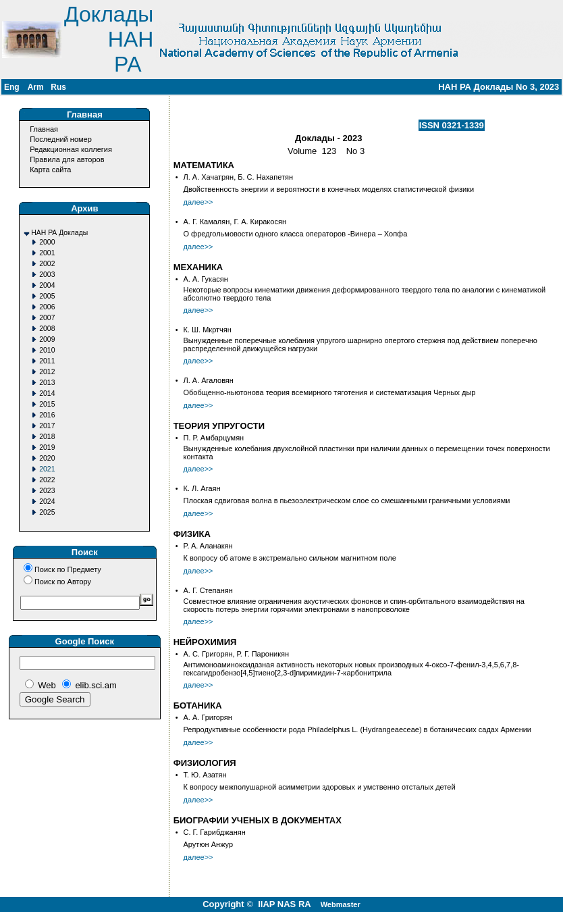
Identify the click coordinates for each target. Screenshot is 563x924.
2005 (47, 296)
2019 (47, 447)
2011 (47, 361)
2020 (47, 458)
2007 (47, 318)
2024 (47, 502)
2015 (47, 404)
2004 (47, 285)
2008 (47, 329)
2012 (47, 372)
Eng (12, 87)
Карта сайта (50, 170)
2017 (47, 426)
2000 (47, 242)
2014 (47, 393)
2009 (47, 339)
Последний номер (61, 139)
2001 (47, 253)
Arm (36, 87)
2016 (47, 415)
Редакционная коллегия (71, 149)
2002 (47, 264)
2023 (47, 491)
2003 (47, 275)
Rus (58, 87)
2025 (47, 512)
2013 (47, 383)
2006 (47, 307)
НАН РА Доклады (59, 233)
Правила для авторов (67, 159)
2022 (47, 480)
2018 (47, 437)
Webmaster (341, 904)
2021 (47, 469)
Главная (44, 129)
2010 (47, 350)
